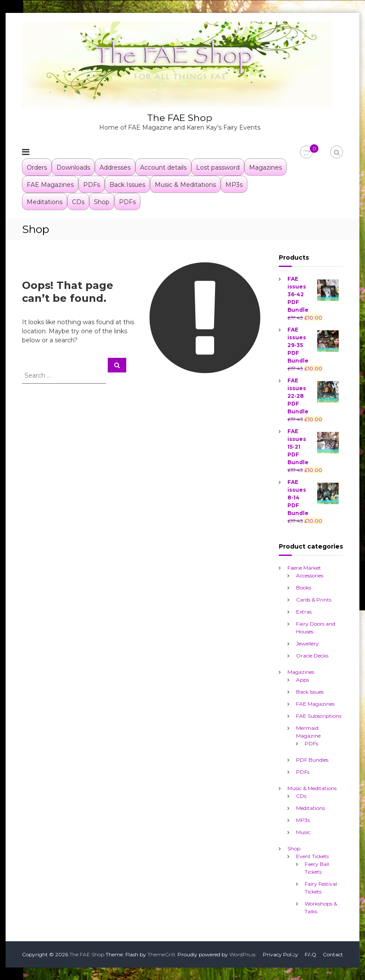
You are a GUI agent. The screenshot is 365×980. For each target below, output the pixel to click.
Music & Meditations (185, 184)
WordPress (242, 954)
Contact (333, 954)
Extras (304, 611)
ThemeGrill (161, 954)
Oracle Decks (312, 655)
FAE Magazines (50, 184)
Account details (163, 167)
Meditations (45, 202)
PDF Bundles (312, 759)
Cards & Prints (314, 599)
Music (303, 832)
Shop (102, 202)
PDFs (92, 184)
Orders (37, 167)
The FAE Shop (180, 117)
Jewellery (307, 643)
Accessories (310, 575)
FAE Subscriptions (319, 715)
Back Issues (127, 184)
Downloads (73, 167)
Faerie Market (304, 567)
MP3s (234, 184)
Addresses (115, 167)
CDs (78, 202)
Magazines (265, 167)
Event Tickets (312, 856)
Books (304, 587)
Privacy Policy (281, 954)
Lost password (218, 167)
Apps (303, 679)
